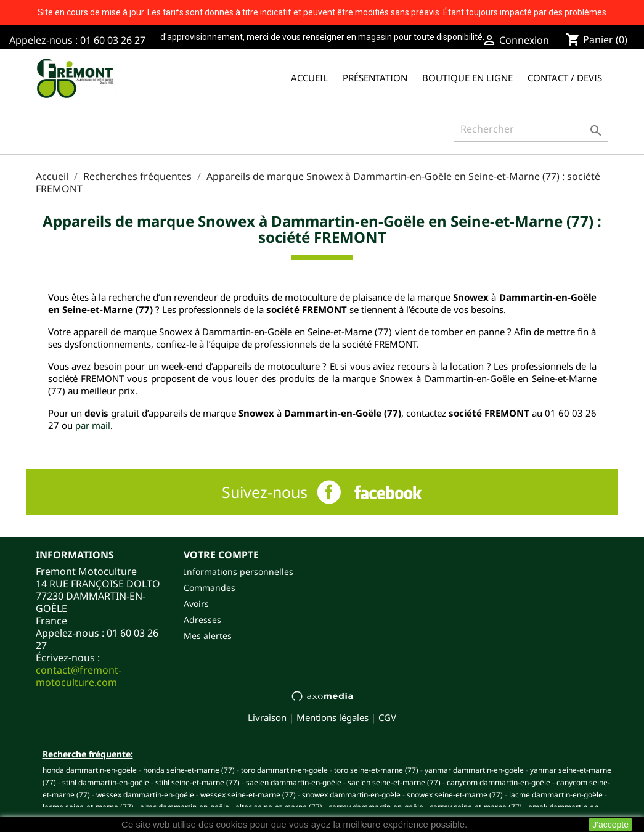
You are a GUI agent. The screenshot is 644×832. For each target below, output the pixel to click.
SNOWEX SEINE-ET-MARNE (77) (455, 795)
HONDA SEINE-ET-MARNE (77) (189, 770)
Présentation (375, 78)
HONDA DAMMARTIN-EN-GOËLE (90, 770)
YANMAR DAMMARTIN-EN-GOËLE (474, 770)
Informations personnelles (238, 572)
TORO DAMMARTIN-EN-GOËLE (284, 770)
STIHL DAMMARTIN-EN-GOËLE (106, 782)
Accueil (309, 78)
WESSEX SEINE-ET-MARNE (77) (248, 795)
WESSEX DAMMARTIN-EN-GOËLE (145, 795)
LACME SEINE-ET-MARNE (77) (88, 807)
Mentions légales (332, 717)
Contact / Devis (565, 78)
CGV (387, 717)
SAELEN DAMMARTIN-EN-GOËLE (294, 782)
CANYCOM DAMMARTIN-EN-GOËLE (499, 782)
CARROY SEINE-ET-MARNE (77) (476, 807)
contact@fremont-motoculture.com (79, 676)
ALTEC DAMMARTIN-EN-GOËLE (185, 807)
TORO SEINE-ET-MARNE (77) (376, 770)
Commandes (210, 588)
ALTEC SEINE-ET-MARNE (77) (279, 807)
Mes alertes (208, 636)
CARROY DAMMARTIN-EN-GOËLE (376, 807)
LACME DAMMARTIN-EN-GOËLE (556, 795)
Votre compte (221, 555)
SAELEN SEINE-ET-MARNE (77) (394, 782)
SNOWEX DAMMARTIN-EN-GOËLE (351, 795)
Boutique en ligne (467, 78)
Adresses (202, 620)
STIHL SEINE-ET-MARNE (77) (198, 782)
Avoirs (196, 604)
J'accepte (610, 825)
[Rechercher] (531, 129)
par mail (93, 425)
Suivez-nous (265, 492)
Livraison (267, 717)
